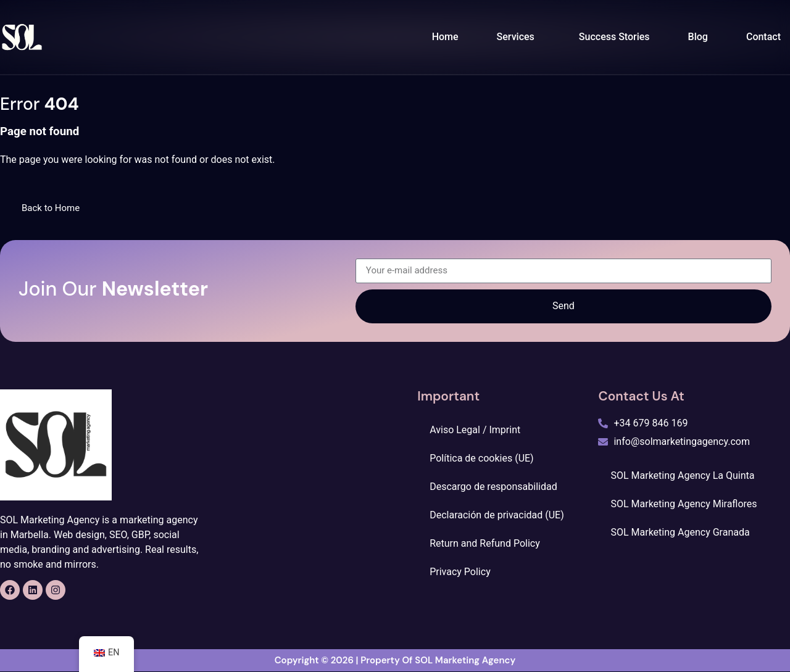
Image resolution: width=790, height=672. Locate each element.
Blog (698, 37)
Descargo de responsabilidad (493, 487)
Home (445, 37)
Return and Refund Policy (485, 543)
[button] (519, 37)
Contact (763, 37)
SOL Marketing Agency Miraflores (684, 504)
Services (516, 37)
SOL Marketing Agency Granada (680, 532)
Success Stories (614, 37)
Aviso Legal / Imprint (475, 430)
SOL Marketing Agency (465, 661)
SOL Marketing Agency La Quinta (682, 475)
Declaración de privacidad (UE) (497, 515)
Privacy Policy (460, 572)
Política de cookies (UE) (481, 458)
